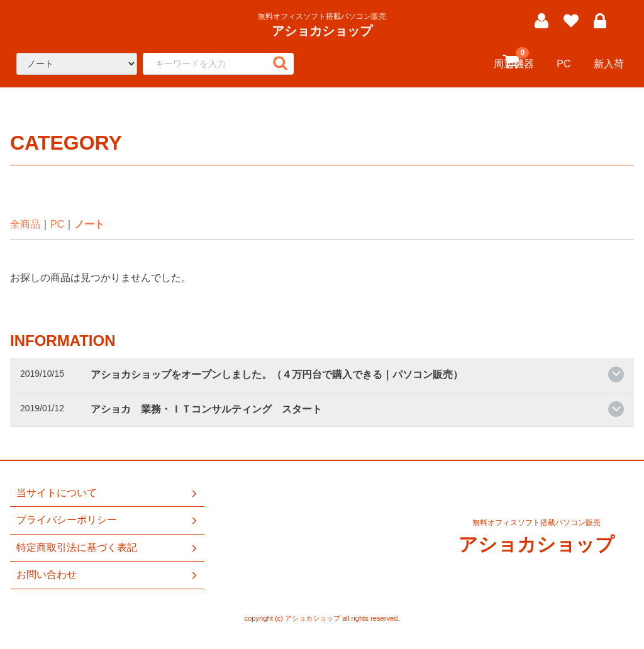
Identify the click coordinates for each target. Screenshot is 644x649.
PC (563, 64)
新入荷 (609, 64)
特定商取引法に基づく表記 (108, 548)
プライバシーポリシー (108, 521)
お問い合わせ (108, 575)
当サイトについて (108, 493)
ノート (89, 224)
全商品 (25, 224)
